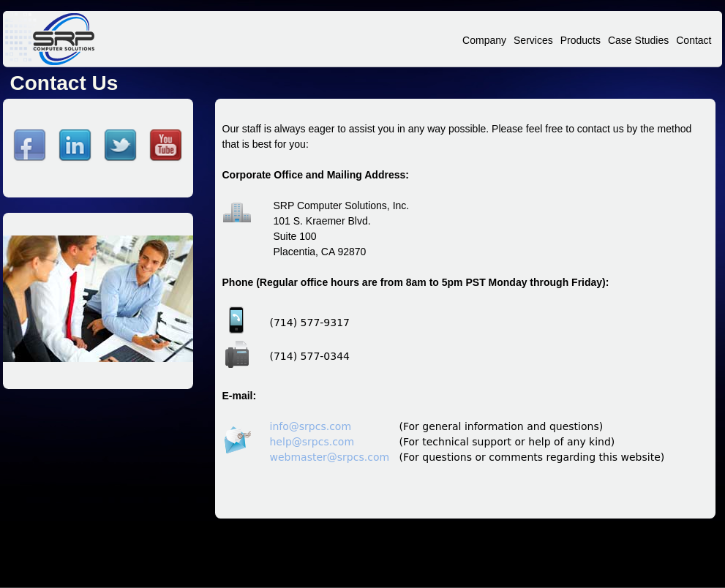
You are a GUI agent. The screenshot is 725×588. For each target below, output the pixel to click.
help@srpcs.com (312, 442)
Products (581, 40)
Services (533, 40)
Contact (694, 40)
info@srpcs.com (311, 426)
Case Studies (638, 40)
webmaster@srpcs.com (330, 457)
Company (484, 40)
